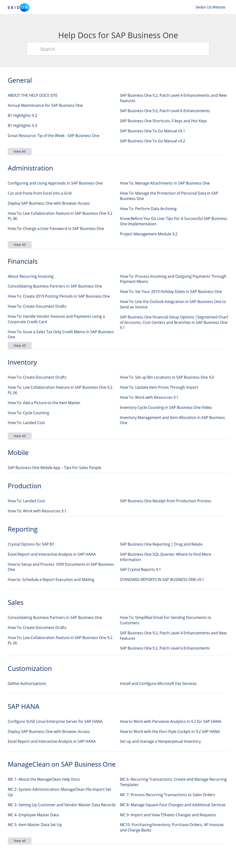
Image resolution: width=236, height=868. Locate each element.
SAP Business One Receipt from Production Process (166, 501)
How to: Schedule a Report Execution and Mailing (51, 580)
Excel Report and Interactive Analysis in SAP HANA (52, 554)
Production (25, 486)
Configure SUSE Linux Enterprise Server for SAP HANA (55, 721)
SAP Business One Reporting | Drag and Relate (161, 544)
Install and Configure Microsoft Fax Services (158, 683)
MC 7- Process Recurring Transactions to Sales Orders (167, 795)
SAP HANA (24, 706)
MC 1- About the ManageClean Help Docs (44, 779)
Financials (23, 261)
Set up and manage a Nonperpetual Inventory (160, 741)
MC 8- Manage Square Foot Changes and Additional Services (173, 805)
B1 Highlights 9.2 (22, 115)
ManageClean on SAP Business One (62, 764)
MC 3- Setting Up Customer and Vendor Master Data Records (62, 805)
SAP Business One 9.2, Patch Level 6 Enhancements (165, 111)
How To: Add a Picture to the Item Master (44, 403)
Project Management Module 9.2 (149, 234)
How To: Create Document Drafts (37, 306)
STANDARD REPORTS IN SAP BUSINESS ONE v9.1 (162, 580)
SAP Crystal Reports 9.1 (140, 569)
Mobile (18, 452)
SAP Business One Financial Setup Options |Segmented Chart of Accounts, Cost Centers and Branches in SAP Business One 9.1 (174, 322)
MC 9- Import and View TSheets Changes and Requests (168, 815)
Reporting (23, 529)
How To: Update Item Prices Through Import (159, 387)
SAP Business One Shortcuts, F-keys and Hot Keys (163, 121)
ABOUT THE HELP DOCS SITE (33, 95)
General (20, 80)
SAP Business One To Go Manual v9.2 (152, 141)
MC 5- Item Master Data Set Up (35, 825)
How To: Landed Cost (26, 423)
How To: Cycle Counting (29, 413)
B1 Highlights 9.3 (22, 126)
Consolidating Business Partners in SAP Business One (55, 286)
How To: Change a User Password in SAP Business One (56, 229)
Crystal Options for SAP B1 (31, 544)
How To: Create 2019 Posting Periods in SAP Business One (59, 296)
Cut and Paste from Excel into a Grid (40, 193)
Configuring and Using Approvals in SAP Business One (55, 183)
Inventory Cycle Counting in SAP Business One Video (166, 407)
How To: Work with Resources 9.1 (149, 397)
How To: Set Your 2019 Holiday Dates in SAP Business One (171, 292)
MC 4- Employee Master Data (33, 815)
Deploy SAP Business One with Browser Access (49, 203)
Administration (30, 168)
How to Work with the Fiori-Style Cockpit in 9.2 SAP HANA (170, 731)
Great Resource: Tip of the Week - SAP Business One (53, 136)
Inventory (22, 362)
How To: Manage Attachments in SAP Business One (165, 183)
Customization (30, 668)
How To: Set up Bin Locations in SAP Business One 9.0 (167, 377)
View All (20, 151)
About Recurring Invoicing (31, 276)
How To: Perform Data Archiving (148, 209)
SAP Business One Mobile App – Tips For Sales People (55, 468)
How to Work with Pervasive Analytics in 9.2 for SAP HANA (171, 721)
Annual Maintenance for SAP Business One (45, 105)
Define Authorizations (27, 683)
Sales (16, 602)
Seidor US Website (210, 7)
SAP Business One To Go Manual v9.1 (152, 131)
